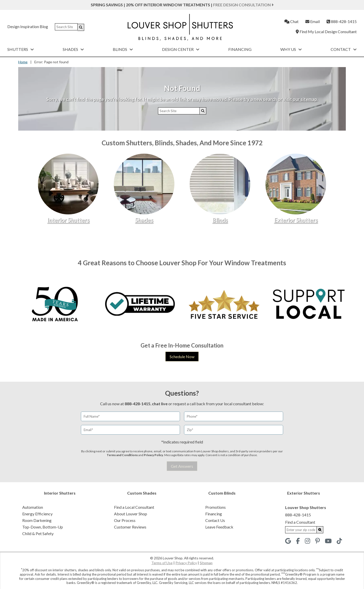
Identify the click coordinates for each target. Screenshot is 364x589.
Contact (344, 49)
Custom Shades (142, 493)
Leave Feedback (219, 527)
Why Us (291, 49)
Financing (240, 49)
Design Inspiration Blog (28, 26)
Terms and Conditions (122, 455)
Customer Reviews (130, 527)
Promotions (215, 507)
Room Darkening (37, 520)
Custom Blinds (222, 493)
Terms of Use (162, 563)
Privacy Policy (153, 455)
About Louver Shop (131, 514)
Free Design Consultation (243, 5)
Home (23, 62)
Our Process (125, 520)
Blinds (123, 49)
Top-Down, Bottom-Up (43, 527)
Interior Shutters (68, 220)
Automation (33, 507)
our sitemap (305, 99)
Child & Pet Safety (38, 533)
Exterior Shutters (296, 220)
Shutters (21, 49)
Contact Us (215, 520)
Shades (73, 49)
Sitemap (206, 563)
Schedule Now (182, 357)
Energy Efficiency (37, 514)
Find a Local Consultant (134, 507)
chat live (160, 404)
